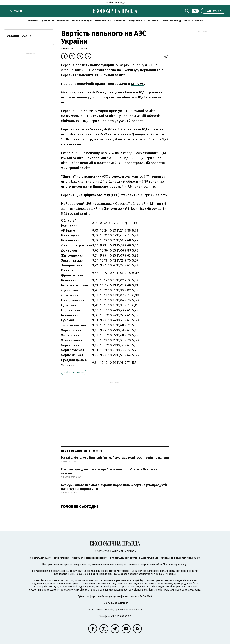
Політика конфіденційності (89, 558)
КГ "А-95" (137, 84)
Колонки (63, 21)
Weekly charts (193, 21)
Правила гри (103, 21)
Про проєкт (62, 558)
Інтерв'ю (154, 21)
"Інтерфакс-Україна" (129, 571)
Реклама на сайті (41, 558)
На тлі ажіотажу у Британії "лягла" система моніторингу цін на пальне (115, 458)
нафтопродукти (74, 372)
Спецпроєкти (136, 21)
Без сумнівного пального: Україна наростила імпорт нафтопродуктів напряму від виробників (114, 487)
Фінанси (119, 21)
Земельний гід (172, 21)
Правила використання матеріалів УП (134, 558)
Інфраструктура (82, 21)
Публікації (47, 21)
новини (33, 21)
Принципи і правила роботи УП (180, 558)
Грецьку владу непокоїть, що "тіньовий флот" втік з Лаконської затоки (111, 471)
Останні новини (19, 36)
